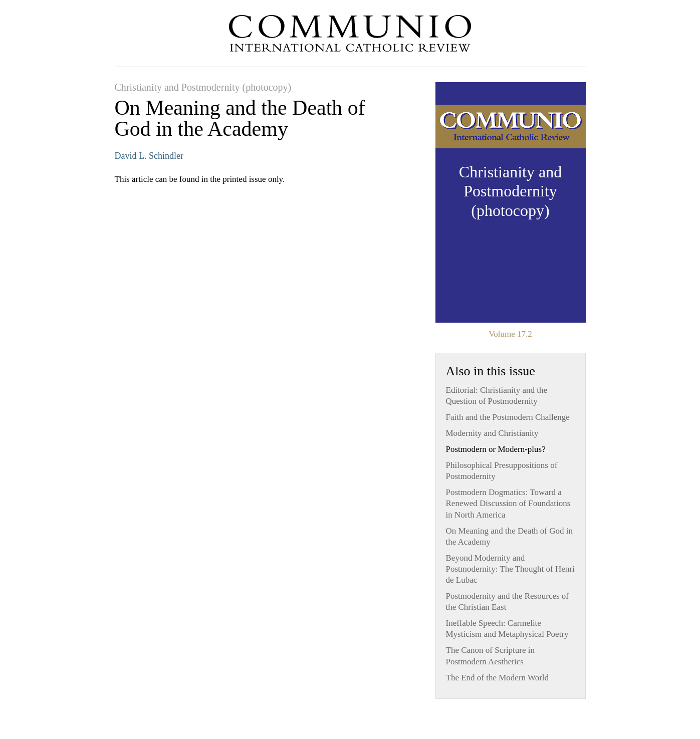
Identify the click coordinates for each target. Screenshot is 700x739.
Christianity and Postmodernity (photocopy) (203, 87)
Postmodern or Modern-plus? (496, 449)
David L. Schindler (149, 156)
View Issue (511, 202)
